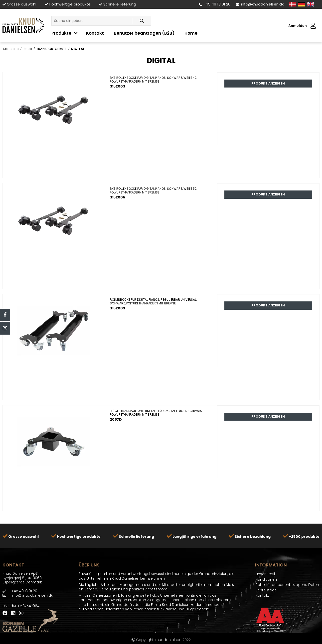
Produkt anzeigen (268, 83)
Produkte (61, 33)
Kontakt (95, 33)
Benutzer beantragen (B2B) (144, 33)
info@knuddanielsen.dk (260, 4)
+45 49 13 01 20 (215, 4)
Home (191, 33)
